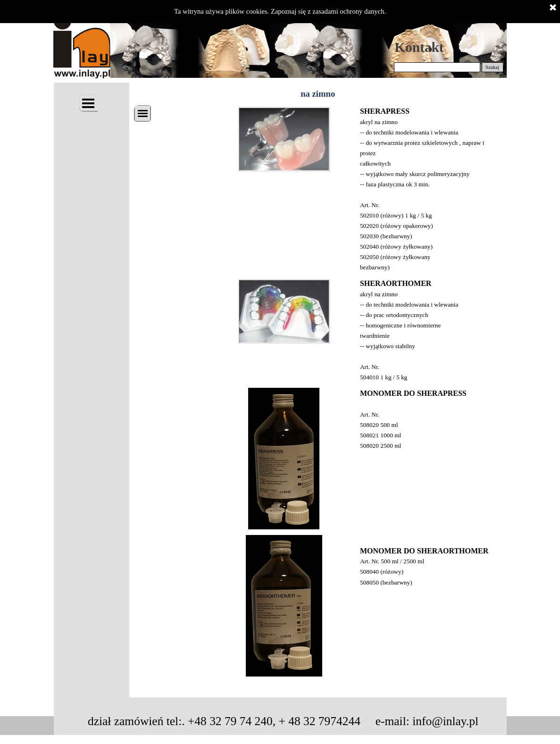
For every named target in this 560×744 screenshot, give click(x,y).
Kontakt (419, 47)
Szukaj (492, 67)
